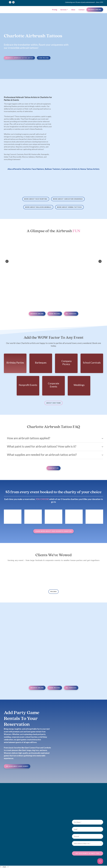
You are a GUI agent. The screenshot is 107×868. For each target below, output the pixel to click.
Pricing (55, 10)
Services (63, 10)
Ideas (73, 10)
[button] (10, 2)
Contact (82, 10)
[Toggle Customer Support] (100, 861)
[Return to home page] (10, 10)
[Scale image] (15, 183)
